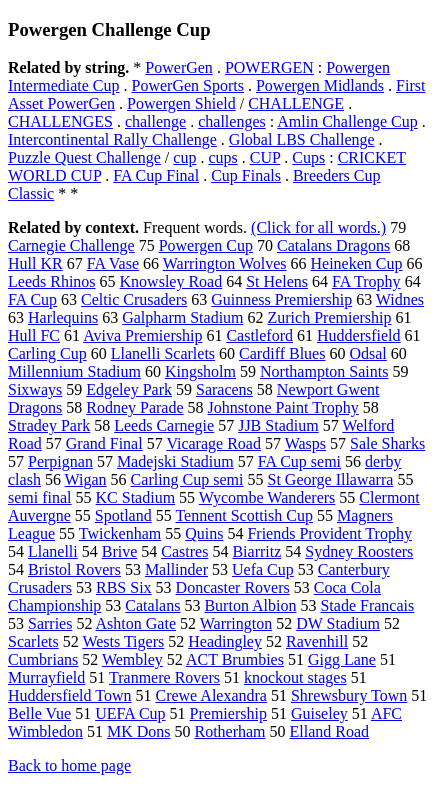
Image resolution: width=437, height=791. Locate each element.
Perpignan (60, 461)
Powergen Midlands (320, 85)
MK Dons (139, 731)
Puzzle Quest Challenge (84, 157)
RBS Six (124, 587)
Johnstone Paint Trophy (283, 407)
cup (184, 157)
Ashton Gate (136, 623)
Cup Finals (246, 175)
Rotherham (229, 731)
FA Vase (113, 263)
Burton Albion (250, 605)
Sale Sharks (387, 443)
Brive (120, 551)
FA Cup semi (299, 461)
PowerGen (179, 67)
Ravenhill (317, 641)
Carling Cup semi (187, 479)
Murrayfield (46, 677)
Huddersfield (359, 335)
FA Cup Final (156, 175)
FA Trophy (366, 281)
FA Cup (32, 299)
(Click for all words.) (318, 227)
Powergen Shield (181, 103)
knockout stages (295, 677)
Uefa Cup (263, 569)
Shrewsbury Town (349, 695)
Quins (204, 533)
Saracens (224, 389)
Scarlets (33, 641)
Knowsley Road (171, 281)
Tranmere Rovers (164, 677)
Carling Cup (47, 353)
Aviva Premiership (142, 335)
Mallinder (176, 569)
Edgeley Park (129, 389)
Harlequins (63, 317)
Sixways (35, 389)
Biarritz (256, 551)
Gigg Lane (342, 659)
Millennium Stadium (74, 371)
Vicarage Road (213, 443)
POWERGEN (269, 67)
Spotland (123, 515)
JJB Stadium (278, 425)
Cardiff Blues (282, 353)
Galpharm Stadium (182, 317)
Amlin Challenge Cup (347, 121)
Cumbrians (43, 659)
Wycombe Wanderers (267, 497)
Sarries (50, 623)
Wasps (305, 443)
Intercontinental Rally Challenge (112, 139)
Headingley (225, 641)
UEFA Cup (130, 713)
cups (222, 157)
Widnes (400, 299)
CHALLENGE (296, 103)
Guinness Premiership (281, 299)
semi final (40, 497)
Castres (184, 551)
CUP (265, 157)
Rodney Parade (134, 407)
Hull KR (35, 263)
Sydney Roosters (359, 551)
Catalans (152, 605)
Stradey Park (49, 425)
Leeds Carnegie (164, 425)
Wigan (86, 479)
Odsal (367, 353)
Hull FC (34, 335)
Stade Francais (367, 605)
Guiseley (319, 713)
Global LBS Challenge (302, 139)
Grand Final (104, 443)
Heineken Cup (356, 263)
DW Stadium (338, 623)
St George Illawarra (331, 479)
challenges (232, 121)
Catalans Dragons (333, 245)
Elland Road (330, 731)
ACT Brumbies (235, 659)
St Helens (277, 281)
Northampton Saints (324, 371)
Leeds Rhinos (52, 281)
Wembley (132, 659)
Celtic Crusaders (134, 299)
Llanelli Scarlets (163, 353)
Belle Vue (39, 713)
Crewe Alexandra (211, 695)
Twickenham (120, 533)
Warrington (236, 623)
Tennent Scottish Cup (244, 515)
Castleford (259, 335)
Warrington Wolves (225, 263)
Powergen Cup (206, 245)
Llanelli (53, 551)
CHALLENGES (60, 121)
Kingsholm (200, 371)
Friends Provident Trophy (329, 533)
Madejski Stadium (175, 461)
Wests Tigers (123, 641)
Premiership (228, 713)
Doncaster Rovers (233, 587)
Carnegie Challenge (71, 245)
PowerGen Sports (188, 85)
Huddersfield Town (69, 695)
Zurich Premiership (330, 317)
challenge (155, 121)
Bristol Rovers (74, 569)
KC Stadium (136, 497)
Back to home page (69, 765)
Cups (308, 157)
